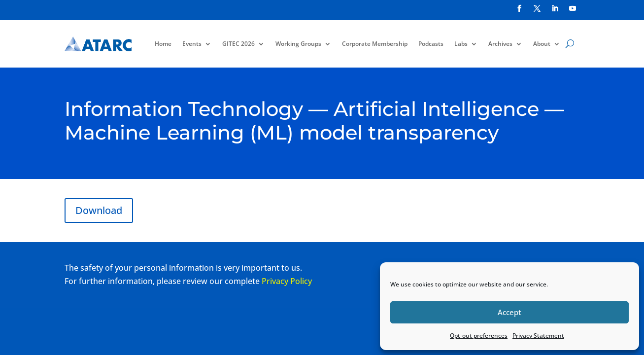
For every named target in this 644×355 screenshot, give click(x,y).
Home (163, 44)
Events (192, 44)
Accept (509, 312)
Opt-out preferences (479, 336)
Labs (461, 44)
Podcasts (431, 44)
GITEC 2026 (238, 44)
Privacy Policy (287, 281)
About (542, 44)
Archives (500, 44)
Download (99, 210)
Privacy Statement (538, 336)
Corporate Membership (375, 44)
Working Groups (298, 44)
